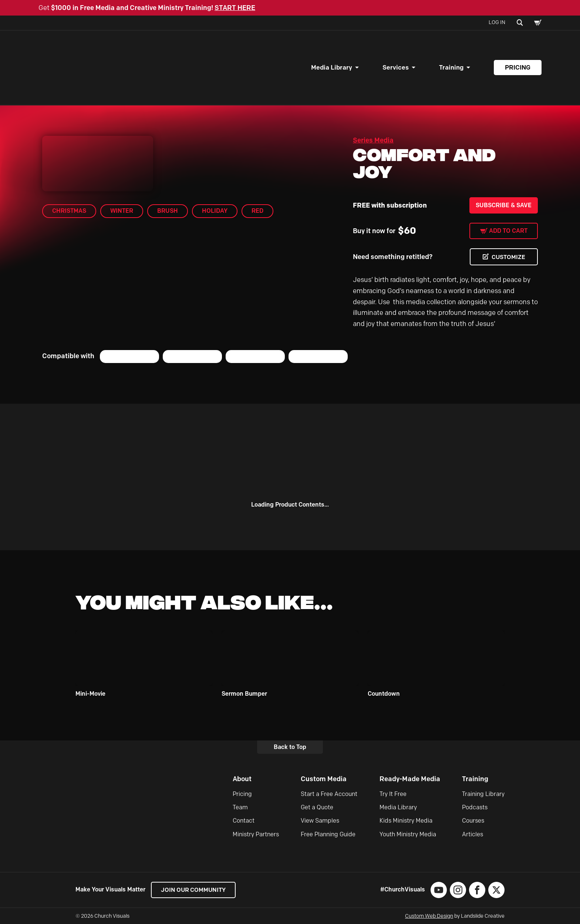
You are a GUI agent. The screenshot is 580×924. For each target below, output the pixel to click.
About (242, 779)
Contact (244, 821)
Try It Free (393, 794)
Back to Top (290, 747)
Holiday (215, 211)
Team (240, 807)
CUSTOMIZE (508, 257)
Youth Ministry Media (408, 834)
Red (257, 211)
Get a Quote (317, 807)
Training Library (483, 794)
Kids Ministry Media (406, 821)
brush (168, 211)
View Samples (320, 821)
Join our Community (194, 890)
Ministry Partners (256, 834)
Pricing (518, 67)
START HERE (235, 8)
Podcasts (475, 807)
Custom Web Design (429, 916)
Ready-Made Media (410, 779)
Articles (473, 834)
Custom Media (324, 779)
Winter (122, 211)
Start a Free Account (329, 794)
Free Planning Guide (328, 834)
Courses (473, 821)
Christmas (69, 211)
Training (451, 67)
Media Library (332, 67)
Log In (497, 22)
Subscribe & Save (504, 205)
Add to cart (508, 231)
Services (396, 67)
